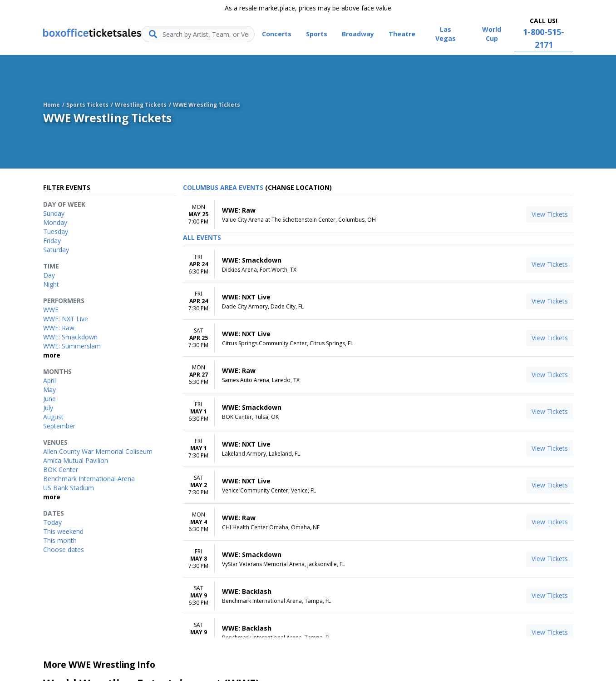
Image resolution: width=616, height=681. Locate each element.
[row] (378, 215)
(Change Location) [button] (298, 187)
